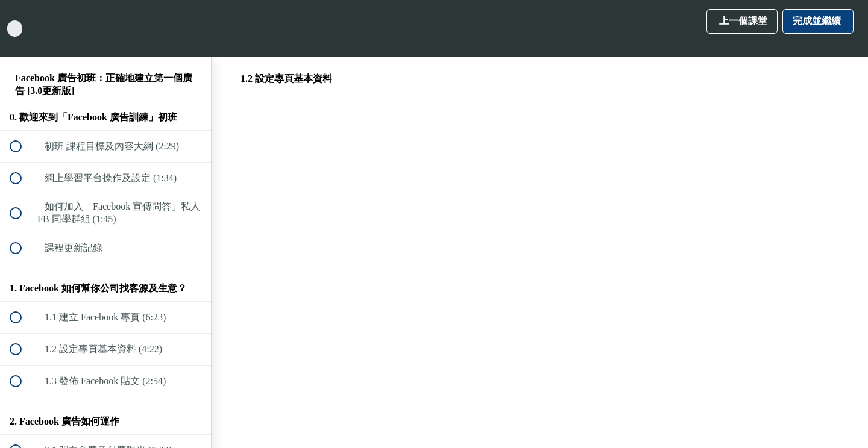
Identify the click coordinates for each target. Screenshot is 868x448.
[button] (22, 29)
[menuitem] (105, 29)
